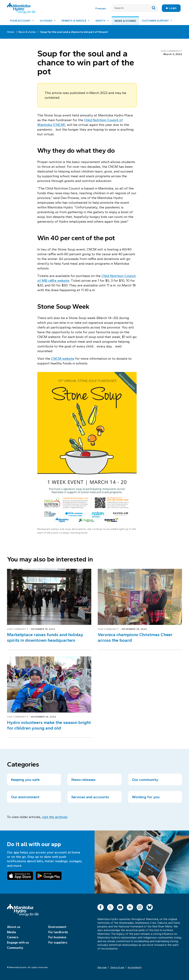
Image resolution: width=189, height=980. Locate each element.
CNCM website (63, 359)
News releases (83, 780)
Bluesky (150, 906)
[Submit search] (154, 8)
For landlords (58, 932)
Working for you (146, 797)
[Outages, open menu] (48, 21)
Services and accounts (90, 797)
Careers (13, 937)
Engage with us (18, 942)
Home (11, 32)
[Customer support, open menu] (157, 21)
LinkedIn (130, 906)
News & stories (125, 21)
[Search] (131, 8)
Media (11, 932)
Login (173, 8)
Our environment (25, 797)
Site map (102, 967)
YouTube (120, 906)
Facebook (101, 906)
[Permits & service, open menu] (76, 21)
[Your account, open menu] (22, 21)
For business (57, 937)
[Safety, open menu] (102, 21)
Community (15, 948)
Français (101, 8)
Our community (171, 51)
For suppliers (58, 942)
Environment (57, 927)
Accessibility (135, 967)
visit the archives (55, 817)
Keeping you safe (25, 780)
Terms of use (117, 967)
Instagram (140, 906)
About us (14, 927)
